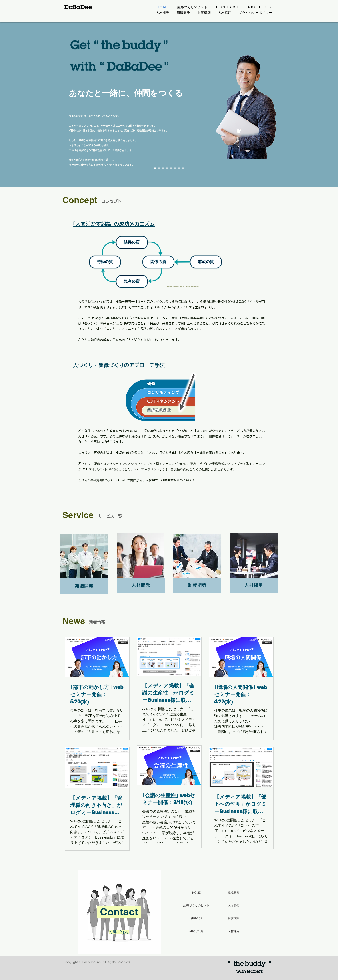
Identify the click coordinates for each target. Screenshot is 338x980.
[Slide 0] (155, 168)
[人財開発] (234, 905)
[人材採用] (234, 931)
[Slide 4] (171, 168)
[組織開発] (234, 893)
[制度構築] (234, 918)
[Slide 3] (167, 168)
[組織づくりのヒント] (196, 905)
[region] (119, 913)
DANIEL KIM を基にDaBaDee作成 (189, 287)
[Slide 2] (163, 168)
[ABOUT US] (196, 931)
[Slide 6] (179, 168)
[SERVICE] (196, 918)
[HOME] (196, 893)
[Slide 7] (183, 168)
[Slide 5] (175, 168)
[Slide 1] (159, 168)
